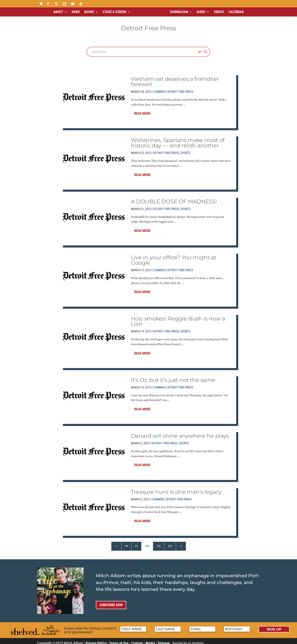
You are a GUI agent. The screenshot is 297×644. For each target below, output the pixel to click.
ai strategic (196, 640)
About (58, 12)
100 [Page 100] (147, 543)
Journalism (179, 12)
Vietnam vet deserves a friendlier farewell (175, 78)
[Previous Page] (116, 543)
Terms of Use (119, 640)
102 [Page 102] (170, 543)
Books (89, 12)
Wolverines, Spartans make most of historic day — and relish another (178, 139)
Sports (185, 149)
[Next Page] (181, 543)
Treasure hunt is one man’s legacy (176, 488)
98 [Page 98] (126, 543)
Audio (201, 12)
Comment (159, 88)
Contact (137, 640)
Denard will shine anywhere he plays (180, 432)
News (76, 12)
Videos (219, 12)
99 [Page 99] (136, 543)
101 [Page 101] (159, 543)
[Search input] (144, 48)
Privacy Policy (96, 640)
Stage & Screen (114, 12)
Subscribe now (111, 601)
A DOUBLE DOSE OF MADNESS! (174, 198)
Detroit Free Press (180, 88)
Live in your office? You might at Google (174, 257)
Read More (142, 110)
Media (150, 640)
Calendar (236, 12)
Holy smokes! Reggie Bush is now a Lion (178, 318)
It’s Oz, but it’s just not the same (173, 377)
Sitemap (164, 640)
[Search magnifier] (205, 48)
